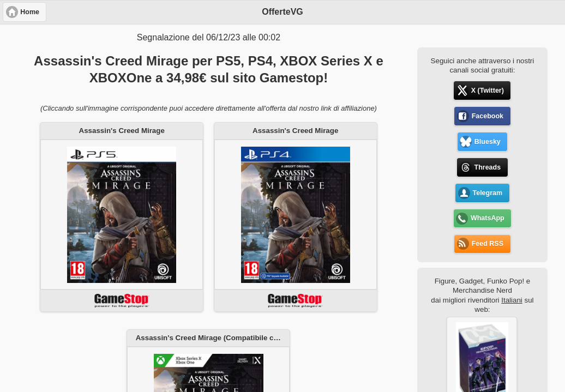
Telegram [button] (487, 193)
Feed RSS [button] (488, 244)
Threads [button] (488, 167)
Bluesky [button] (488, 142)
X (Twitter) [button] (488, 91)
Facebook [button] (488, 116)
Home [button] (30, 12)
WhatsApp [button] (488, 218)
